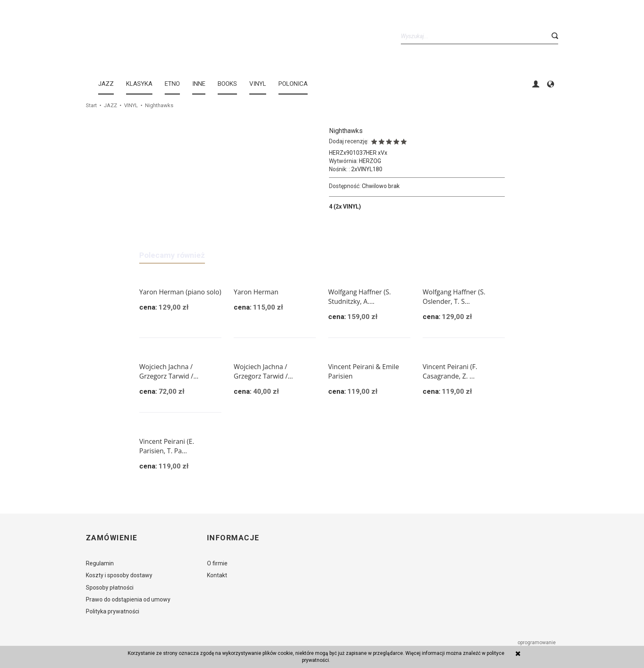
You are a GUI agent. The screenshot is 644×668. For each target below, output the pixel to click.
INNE (199, 84)
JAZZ (106, 84)
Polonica (293, 84)
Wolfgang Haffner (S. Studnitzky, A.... (360, 297)
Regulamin (100, 563)
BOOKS (227, 84)
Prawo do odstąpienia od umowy (128, 599)
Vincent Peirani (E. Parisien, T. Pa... (167, 446)
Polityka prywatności (113, 611)
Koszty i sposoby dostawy (119, 575)
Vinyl (258, 84)
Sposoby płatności (110, 588)
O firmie (217, 563)
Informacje (233, 538)
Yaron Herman (256, 292)
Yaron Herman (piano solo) (180, 292)
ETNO (172, 84)
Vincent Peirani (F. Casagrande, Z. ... (450, 371)
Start (91, 105)
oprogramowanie (537, 643)
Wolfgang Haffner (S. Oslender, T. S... (454, 297)
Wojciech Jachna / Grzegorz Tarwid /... (169, 371)
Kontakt (217, 575)
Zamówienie (112, 538)
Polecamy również (172, 255)
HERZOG (370, 161)
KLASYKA (139, 84)
